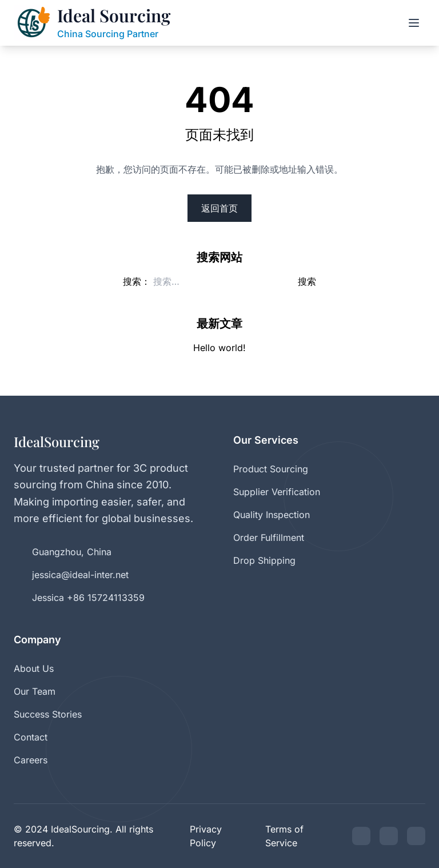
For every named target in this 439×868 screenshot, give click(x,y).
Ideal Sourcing (114, 16)
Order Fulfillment (269, 537)
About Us (34, 668)
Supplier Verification (277, 492)
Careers (31, 760)
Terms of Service (284, 836)
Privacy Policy (206, 836)
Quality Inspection (272, 515)
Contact (31, 737)
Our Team (35, 691)
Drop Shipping (264, 560)
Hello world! (219, 348)
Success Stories (48, 714)
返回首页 (219, 208)
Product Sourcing (271, 469)
